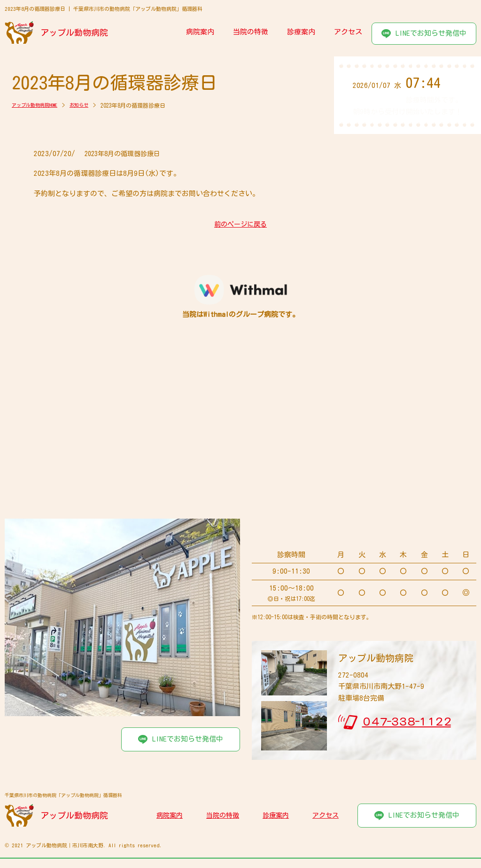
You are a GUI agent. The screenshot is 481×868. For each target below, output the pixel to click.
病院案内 (200, 32)
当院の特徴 (251, 32)
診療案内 (301, 32)
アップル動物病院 (75, 32)
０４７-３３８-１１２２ (406, 722)
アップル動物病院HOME (40, 105)
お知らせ (92, 105)
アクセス (348, 32)
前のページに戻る (240, 225)
